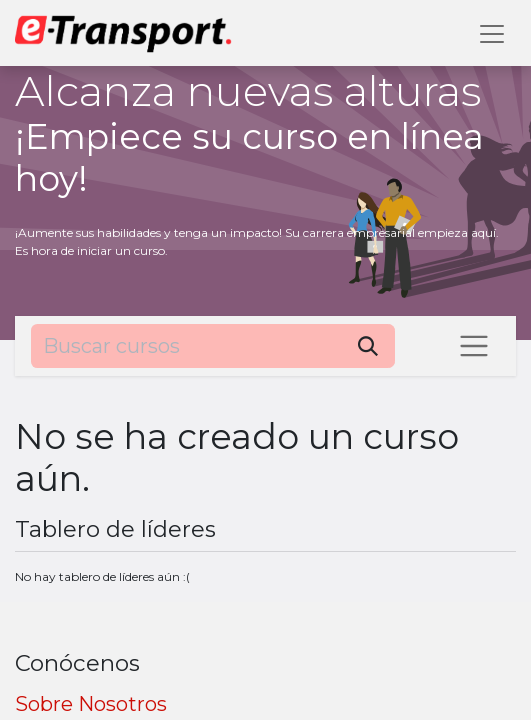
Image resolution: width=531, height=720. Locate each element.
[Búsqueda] (368, 346)
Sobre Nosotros (91, 704)
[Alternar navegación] (492, 33)
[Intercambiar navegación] (474, 346)
